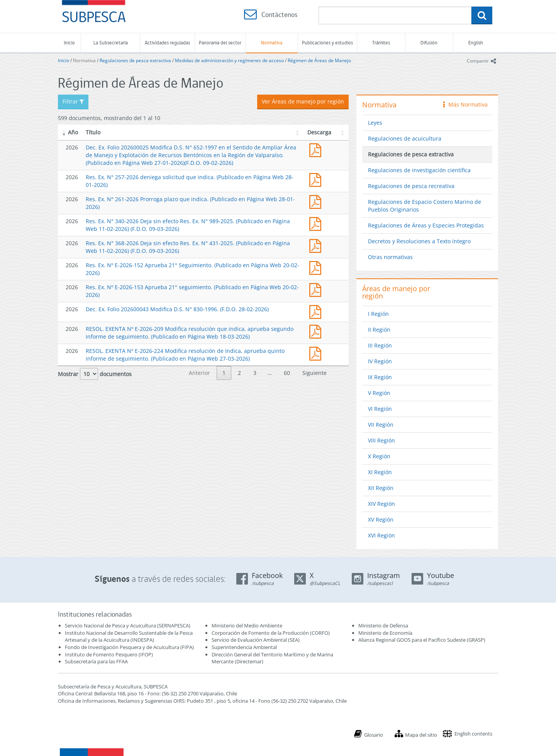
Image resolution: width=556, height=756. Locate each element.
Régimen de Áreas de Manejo (319, 60)
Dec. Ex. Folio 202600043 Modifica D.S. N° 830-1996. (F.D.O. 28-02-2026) (177, 309)
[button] (64, 132)
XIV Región (381, 504)
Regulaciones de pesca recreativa (411, 186)
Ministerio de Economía (385, 633)
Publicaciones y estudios (327, 43)
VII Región (381, 425)
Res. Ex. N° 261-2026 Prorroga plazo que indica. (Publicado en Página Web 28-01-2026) (317, 201)
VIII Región (381, 440)
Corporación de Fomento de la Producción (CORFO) (271, 633)
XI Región (380, 472)
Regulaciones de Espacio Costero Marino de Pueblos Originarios (425, 206)
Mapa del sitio (421, 735)
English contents (473, 734)
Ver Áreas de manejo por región (303, 101)
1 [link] (224, 373)
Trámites (381, 43)
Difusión (429, 43)
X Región (379, 456)
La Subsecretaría (111, 43)
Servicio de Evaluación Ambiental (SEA (255, 640)
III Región (380, 345)
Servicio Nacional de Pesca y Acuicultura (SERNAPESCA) (128, 625)
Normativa (272, 43)
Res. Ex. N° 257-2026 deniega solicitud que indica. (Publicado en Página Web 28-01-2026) (317, 179)
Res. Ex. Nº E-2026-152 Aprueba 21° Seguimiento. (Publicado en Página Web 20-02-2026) (317, 267)
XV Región (381, 520)
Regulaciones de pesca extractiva (135, 60)
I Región (378, 314)
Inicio (69, 43)
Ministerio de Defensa (383, 625)
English (476, 43)
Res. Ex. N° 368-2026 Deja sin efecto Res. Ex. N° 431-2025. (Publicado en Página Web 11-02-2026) (317, 245)
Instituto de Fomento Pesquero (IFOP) (109, 654)
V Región (379, 393)
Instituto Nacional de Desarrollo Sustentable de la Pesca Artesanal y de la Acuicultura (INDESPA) (129, 636)
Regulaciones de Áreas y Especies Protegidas (426, 225)
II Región (379, 330)
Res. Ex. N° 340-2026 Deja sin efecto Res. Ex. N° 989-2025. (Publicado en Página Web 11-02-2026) (317, 223)
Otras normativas (390, 257)
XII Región (381, 488)
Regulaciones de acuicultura (405, 138)
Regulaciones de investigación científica (419, 170)
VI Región (380, 409)
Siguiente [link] (314, 373)
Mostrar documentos (95, 374)
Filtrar (73, 101)
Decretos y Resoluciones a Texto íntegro (419, 241)
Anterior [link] (199, 373)
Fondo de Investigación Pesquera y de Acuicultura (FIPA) (129, 647)
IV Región (380, 361)
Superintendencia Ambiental (244, 647)
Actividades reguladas (167, 43)
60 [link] (287, 373)
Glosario (374, 735)
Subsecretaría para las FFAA (96, 661)
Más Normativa (465, 104)
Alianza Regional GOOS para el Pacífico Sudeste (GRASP (421, 640)
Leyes (375, 123)
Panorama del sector (220, 43)
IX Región (380, 377)
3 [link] (255, 373)
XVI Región (381, 535)
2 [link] (239, 373)
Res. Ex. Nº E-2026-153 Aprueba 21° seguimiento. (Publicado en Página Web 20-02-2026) (317, 289)
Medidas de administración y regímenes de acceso (229, 60)
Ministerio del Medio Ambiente (247, 625)
